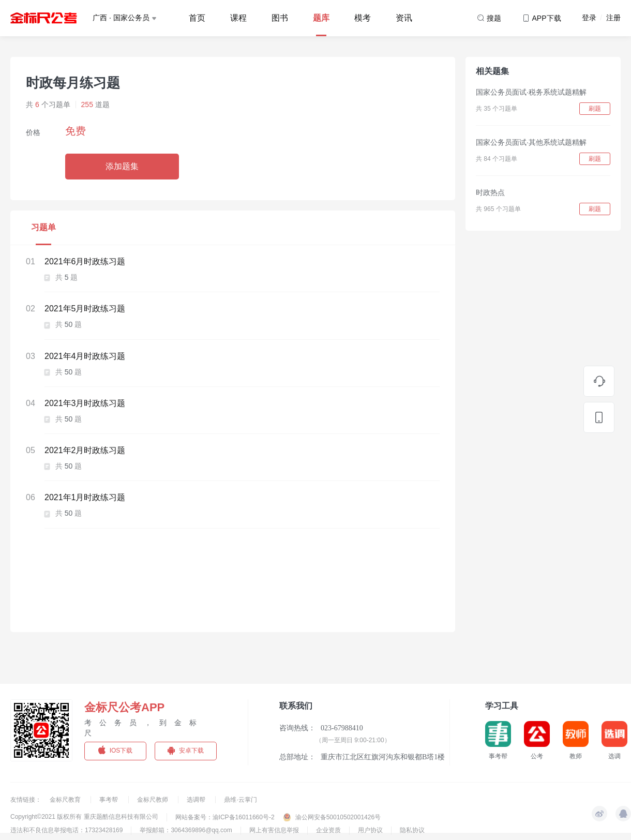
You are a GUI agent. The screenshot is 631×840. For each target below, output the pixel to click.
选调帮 (197, 800)
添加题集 (122, 166)
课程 (238, 18)
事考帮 (109, 800)
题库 (321, 18)
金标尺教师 (153, 800)
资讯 (404, 18)
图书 (280, 18)
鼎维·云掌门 (240, 800)
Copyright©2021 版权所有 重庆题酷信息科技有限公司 (84, 817)
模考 (363, 18)
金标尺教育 (66, 800)
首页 (197, 18)
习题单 (43, 227)
